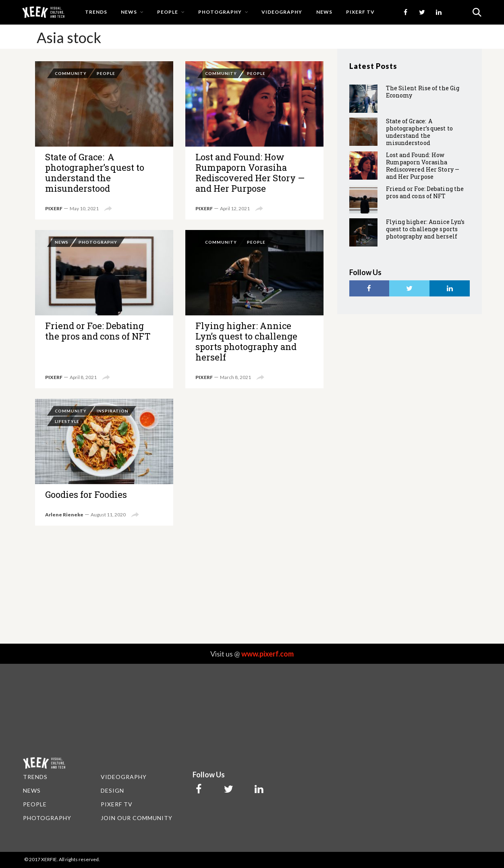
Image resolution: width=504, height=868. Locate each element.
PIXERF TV (360, 12)
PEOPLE (35, 804)
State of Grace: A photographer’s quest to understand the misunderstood (104, 140)
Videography (282, 12)
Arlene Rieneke (64, 515)
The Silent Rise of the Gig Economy (423, 92)
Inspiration (113, 411)
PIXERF (54, 208)
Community (71, 73)
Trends (96, 12)
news (324, 12)
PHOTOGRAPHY (47, 818)
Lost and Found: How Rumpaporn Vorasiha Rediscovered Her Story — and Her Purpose (254, 140)
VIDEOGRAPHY (124, 777)
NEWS (32, 790)
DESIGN (112, 790)
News (129, 12)
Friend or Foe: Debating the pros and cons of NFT (104, 309)
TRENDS (35, 777)
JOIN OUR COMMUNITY (137, 818)
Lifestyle (67, 421)
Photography (220, 12)
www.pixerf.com (268, 654)
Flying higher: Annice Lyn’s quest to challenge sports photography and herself (254, 309)
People (168, 12)
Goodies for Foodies (104, 462)
